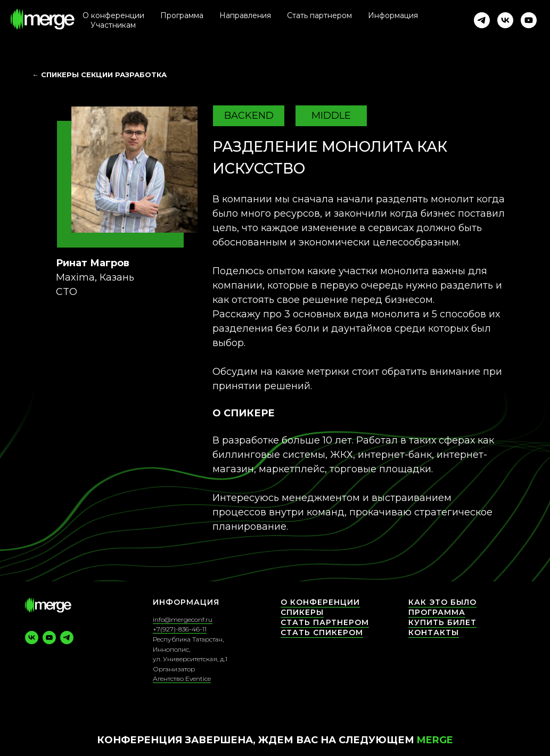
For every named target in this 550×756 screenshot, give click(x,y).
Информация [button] (393, 15)
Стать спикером (322, 632)
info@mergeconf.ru (183, 619)
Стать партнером (319, 15)
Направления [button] (245, 15)
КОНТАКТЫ (434, 632)
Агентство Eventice (182, 679)
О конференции (113, 15)
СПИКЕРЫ (302, 612)
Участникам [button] (113, 25)
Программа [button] (182, 15)
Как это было (442, 602)
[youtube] (529, 20)
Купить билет (442, 622)
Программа (437, 612)
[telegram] (482, 20)
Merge (435, 740)
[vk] (505, 20)
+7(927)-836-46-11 (180, 629)
